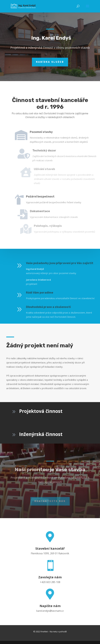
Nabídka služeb (50, 52)
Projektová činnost (41, 411)
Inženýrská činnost (41, 434)
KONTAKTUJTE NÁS (50, 502)
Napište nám (50, 606)
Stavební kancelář (50, 548)
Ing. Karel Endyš (51, 28)
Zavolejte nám (50, 577)
